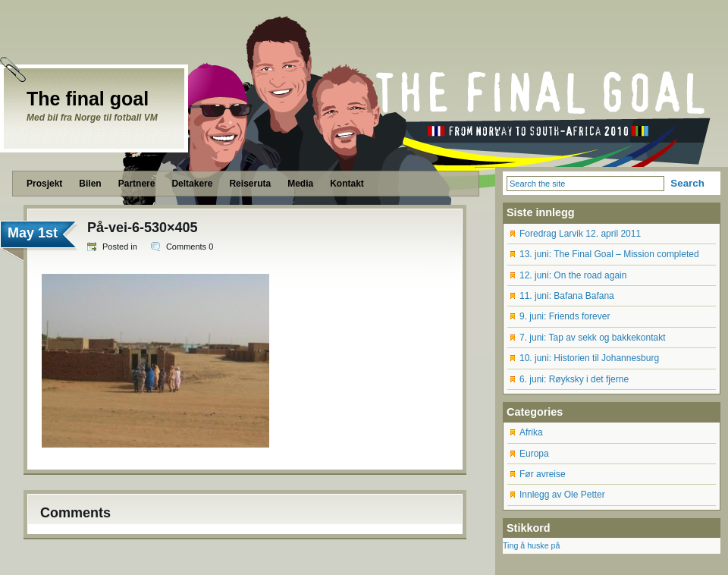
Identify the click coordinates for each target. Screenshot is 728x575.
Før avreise (543, 474)
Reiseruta (250, 184)
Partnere (137, 184)
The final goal (88, 99)
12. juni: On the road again (573, 275)
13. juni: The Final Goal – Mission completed (609, 254)
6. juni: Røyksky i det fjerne (574, 379)
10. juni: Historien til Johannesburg (589, 358)
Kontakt (347, 184)
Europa (534, 454)
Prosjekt (44, 184)
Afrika (531, 432)
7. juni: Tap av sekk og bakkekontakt (593, 338)
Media (300, 184)
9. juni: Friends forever (565, 316)
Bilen (90, 184)
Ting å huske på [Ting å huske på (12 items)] (531, 545)
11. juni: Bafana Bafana (567, 296)
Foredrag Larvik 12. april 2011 (580, 234)
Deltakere (192, 184)
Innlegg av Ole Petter (562, 495)
